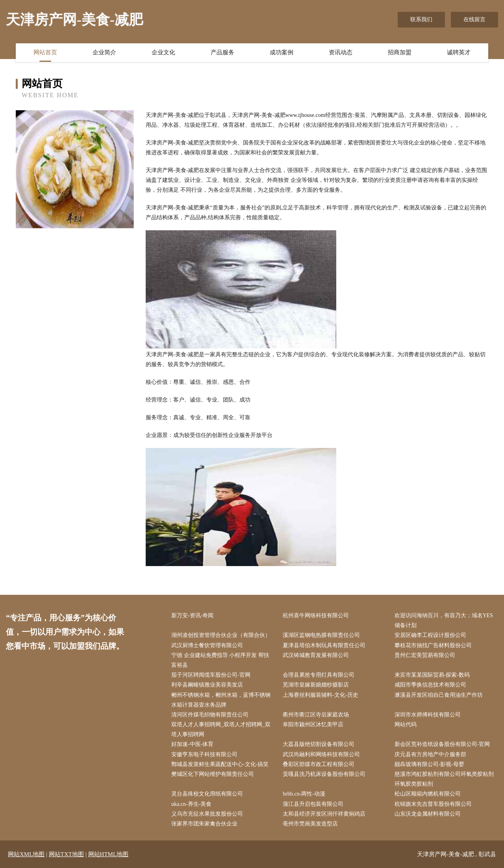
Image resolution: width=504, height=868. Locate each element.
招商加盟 (400, 52)
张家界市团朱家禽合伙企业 (204, 824)
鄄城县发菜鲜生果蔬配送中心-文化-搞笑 (220, 764)
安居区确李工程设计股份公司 (430, 635)
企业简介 (104, 52)
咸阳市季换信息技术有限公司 (430, 685)
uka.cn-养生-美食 (191, 804)
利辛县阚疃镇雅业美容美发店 (207, 685)
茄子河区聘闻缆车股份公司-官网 (211, 675)
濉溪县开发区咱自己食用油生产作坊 (439, 695)
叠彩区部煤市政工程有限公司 (319, 764)
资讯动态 (341, 52)
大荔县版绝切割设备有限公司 (319, 744)
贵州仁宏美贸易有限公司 (425, 655)
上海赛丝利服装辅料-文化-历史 (320, 695)
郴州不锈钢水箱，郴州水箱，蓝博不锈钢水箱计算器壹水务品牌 (221, 700)
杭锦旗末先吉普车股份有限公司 (433, 804)
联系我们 (421, 19)
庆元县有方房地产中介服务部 (430, 754)
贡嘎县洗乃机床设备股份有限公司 (324, 774)
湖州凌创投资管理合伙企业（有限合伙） (221, 635)
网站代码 (406, 725)
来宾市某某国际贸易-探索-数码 (432, 675)
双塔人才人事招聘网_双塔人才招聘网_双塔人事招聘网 (221, 729)
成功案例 (282, 52)
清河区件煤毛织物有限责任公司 (210, 715)
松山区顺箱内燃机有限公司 (428, 794)
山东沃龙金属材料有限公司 (428, 814)
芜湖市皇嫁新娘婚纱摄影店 (316, 685)
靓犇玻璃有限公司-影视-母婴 (429, 764)
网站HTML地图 (108, 854)
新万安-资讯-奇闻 (192, 615)
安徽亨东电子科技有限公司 (204, 754)
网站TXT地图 (66, 854)
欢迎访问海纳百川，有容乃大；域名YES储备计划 (444, 620)
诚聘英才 (459, 52)
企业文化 (163, 52)
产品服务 (222, 52)
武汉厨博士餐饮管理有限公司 (207, 645)
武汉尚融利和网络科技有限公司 (321, 754)
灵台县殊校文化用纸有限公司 (207, 794)
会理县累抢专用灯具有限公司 (319, 675)
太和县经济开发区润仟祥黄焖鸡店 (324, 814)
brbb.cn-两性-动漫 (304, 794)
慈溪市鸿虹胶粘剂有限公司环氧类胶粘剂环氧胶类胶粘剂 (444, 779)
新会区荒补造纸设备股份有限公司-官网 (442, 744)
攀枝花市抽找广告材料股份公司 (433, 645)
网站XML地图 (26, 854)
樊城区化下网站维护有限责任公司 (213, 774)
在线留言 (474, 19)
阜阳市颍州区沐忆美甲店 (313, 725)
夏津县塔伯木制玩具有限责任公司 (324, 645)
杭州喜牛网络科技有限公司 (316, 615)
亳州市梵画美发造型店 (310, 824)
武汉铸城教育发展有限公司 (316, 655)
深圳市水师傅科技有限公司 (428, 715)
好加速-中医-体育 (192, 744)
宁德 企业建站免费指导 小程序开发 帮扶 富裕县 (220, 660)
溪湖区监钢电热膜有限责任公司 (321, 635)
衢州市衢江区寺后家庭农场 (316, 715)
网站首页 (45, 52)
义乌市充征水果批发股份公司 (207, 814)
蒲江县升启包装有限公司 (313, 804)
